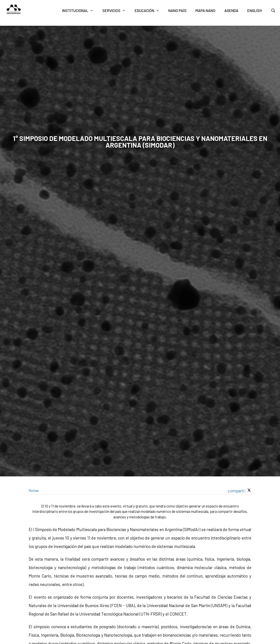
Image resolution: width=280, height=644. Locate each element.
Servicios (116, 11)
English (255, 10)
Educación (149, 11)
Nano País (177, 10)
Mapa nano (205, 10)
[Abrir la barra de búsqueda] (273, 11)
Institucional (80, 11)
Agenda (231, 10)
